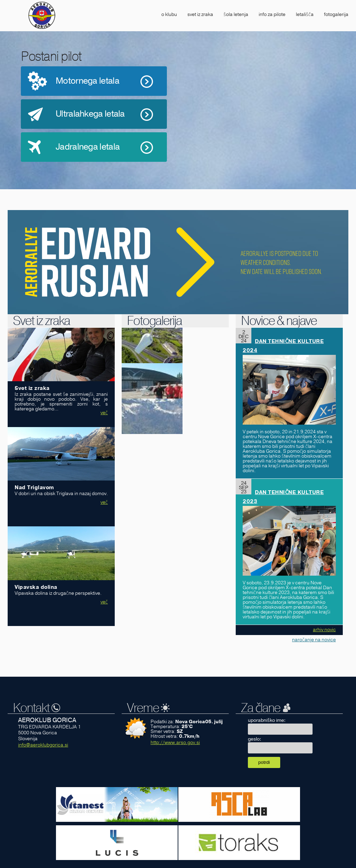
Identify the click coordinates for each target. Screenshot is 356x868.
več (104, 413)
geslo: (254, 739)
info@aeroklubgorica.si (43, 745)
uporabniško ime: (267, 720)
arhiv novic (324, 630)
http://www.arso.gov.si (175, 742)
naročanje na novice (314, 640)
